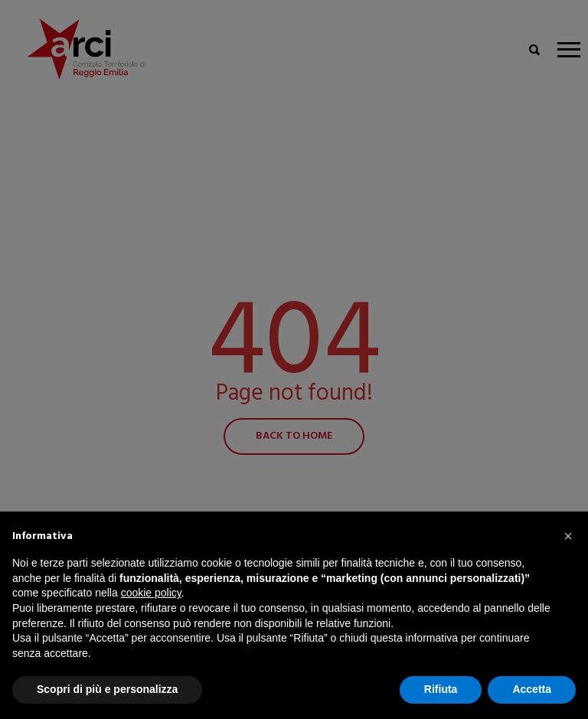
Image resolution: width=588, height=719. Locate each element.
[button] (568, 536)
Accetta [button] (532, 689)
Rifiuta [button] (441, 689)
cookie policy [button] (151, 593)
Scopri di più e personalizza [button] (107, 689)
